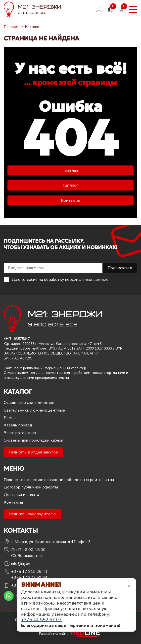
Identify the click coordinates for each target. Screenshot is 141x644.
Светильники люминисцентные (34, 410)
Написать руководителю (32, 514)
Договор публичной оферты (31, 487)
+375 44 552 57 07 (41, 620)
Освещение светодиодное (29, 403)
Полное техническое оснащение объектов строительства (59, 480)
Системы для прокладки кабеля (33, 440)
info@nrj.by (21, 564)
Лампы (10, 418)
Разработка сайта (71, 634)
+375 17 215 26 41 (29, 572)
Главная (71, 170)
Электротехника (20, 433)
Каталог (71, 185)
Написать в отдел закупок (33, 452)
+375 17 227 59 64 (29, 578)
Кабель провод (18, 425)
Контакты (70, 200)
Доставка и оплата (21, 495)
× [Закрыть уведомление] (129, 586)
